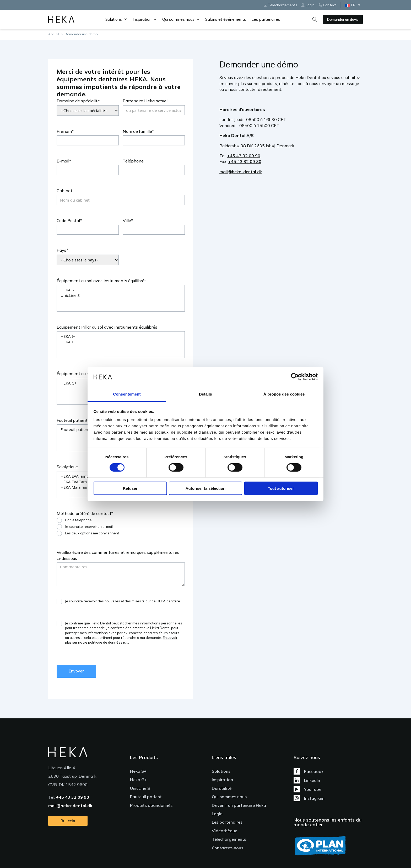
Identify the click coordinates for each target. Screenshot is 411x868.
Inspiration (145, 19)
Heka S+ (138, 771)
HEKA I (121, 342)
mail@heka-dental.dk (241, 172)
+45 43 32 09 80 (245, 161)
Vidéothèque (225, 831)
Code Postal (68, 220)
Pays (61, 250)
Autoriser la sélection (206, 488)
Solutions (116, 19)
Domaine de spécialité (78, 101)
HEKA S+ (121, 290)
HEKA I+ (121, 336)
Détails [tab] (206, 394)
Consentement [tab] (127, 394)
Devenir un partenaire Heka (239, 805)
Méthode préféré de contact (84, 513)
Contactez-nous (228, 848)
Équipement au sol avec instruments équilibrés (102, 281)
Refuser (130, 488)
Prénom (64, 131)
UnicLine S (121, 295)
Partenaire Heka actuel (145, 101)
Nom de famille (137, 131)
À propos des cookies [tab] (284, 394)
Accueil (54, 34)
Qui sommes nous (181, 19)
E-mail (63, 161)
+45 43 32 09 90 (244, 156)
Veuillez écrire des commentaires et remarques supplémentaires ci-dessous (118, 555)
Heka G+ (139, 780)
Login (217, 814)
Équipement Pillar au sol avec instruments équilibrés (107, 327)
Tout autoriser (281, 488)
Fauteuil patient (72, 420)
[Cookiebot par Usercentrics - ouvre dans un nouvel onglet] (295, 377)
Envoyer (76, 671)
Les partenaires (266, 19)
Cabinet (64, 191)
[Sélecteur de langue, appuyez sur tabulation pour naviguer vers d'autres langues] (354, 5)
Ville (127, 220)
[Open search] (315, 19)
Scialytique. (68, 467)
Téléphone (133, 161)
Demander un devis (343, 19)
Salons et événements (226, 19)
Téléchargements (229, 839)
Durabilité (222, 788)
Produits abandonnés (151, 805)
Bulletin (68, 821)
